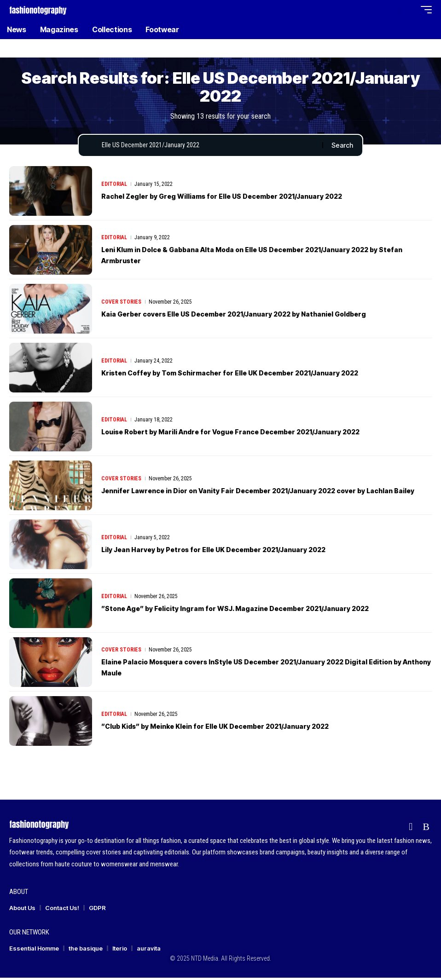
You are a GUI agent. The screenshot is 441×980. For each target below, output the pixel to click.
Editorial (114, 186)
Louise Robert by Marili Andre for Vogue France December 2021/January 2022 (256, 434)
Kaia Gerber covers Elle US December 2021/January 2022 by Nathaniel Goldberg (260, 316)
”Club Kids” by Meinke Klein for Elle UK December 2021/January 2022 (238, 728)
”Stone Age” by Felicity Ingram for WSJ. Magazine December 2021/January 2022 (260, 611)
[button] (390, 10)
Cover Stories (121, 304)
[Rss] (426, 828)
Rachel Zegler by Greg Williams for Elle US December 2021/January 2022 (245, 198)
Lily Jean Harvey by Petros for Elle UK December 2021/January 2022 (235, 552)
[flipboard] (411, 828)
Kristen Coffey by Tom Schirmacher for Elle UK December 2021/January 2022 (254, 375)
